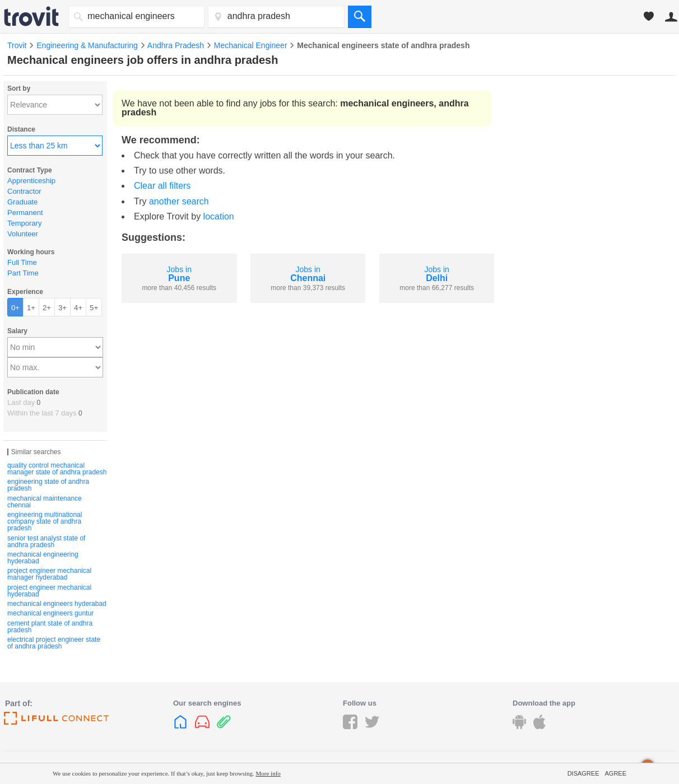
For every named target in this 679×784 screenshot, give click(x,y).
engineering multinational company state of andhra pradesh (45, 521)
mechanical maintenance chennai (45, 502)
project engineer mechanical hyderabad (49, 591)
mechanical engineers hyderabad (57, 604)
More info (268, 773)
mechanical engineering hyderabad (43, 558)
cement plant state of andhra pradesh (50, 627)
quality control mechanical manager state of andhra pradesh (57, 469)
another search (179, 201)
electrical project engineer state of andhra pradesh (54, 643)
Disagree (583, 773)
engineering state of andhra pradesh (48, 485)
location (219, 216)
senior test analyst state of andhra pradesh (46, 542)
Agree (615, 773)
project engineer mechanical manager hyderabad (49, 574)
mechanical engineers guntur (50, 613)
